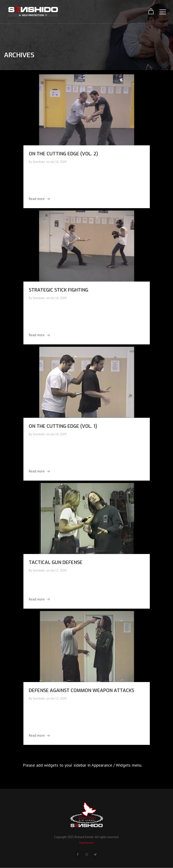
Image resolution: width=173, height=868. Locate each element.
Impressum (87, 843)
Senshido (39, 162)
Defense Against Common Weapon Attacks (81, 691)
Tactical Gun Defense (56, 563)
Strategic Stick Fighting (59, 290)
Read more (37, 199)
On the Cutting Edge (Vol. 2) (63, 154)
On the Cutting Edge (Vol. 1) (63, 426)
